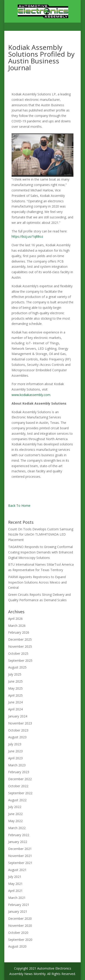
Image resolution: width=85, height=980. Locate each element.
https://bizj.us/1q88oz (27, 236)
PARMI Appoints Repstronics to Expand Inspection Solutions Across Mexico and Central (37, 582)
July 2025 (15, 674)
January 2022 (18, 842)
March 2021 (17, 898)
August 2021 (17, 870)
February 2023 (19, 772)
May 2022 (15, 821)
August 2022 (17, 800)
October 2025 (18, 653)
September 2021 (20, 863)
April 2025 (15, 695)
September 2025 (20, 660)
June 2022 (15, 814)
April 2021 (15, 891)
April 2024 (15, 709)
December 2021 (20, 849)
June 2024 (15, 702)
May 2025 (15, 688)
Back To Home (19, 506)
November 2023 (20, 723)
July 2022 (15, 807)
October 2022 (18, 786)
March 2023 (17, 765)
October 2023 (18, 730)
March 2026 (17, 626)
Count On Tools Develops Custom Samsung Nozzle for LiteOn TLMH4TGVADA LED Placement (41, 535)
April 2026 (15, 619)
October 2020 (18, 933)
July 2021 (15, 877)
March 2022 (17, 828)
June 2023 (15, 751)
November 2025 (20, 646)
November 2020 (20, 926)
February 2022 (19, 835)
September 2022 (20, 793)
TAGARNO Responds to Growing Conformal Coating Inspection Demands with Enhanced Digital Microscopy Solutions (41, 552)
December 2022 (20, 779)
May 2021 (15, 884)
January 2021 (18, 911)
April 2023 (15, 758)
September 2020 (20, 940)
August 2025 (17, 667)
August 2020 (17, 946)
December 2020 (20, 918)
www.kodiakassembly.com (31, 395)
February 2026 (19, 632)
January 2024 (18, 716)
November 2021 (20, 856)
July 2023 (15, 744)
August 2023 (17, 737)
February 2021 (19, 905)
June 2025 (15, 681)
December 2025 (20, 639)
